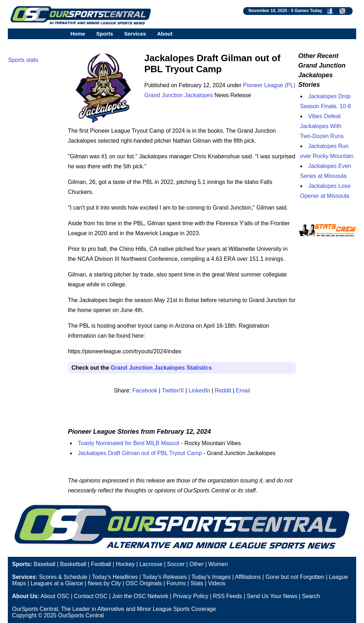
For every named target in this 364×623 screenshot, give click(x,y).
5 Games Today (306, 11)
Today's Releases (165, 577)
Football (101, 564)
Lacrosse (151, 564)
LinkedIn (200, 390)
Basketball (73, 564)
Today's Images (211, 577)
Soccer (176, 564)
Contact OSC (91, 596)
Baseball (44, 564)
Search (311, 596)
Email (243, 390)
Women (218, 564)
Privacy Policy (191, 596)
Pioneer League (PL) (269, 85)
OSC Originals (144, 583)
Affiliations (248, 577)
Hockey (125, 564)
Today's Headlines (115, 577)
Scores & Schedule (63, 577)
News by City (104, 583)
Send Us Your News (272, 596)
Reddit (223, 390)
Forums (176, 583)
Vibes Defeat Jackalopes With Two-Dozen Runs (322, 126)
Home (78, 34)
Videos (217, 583)
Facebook (145, 390)
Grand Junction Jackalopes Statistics (161, 368)
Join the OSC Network (140, 596)
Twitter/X (173, 390)
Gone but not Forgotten (295, 577)
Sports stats (23, 60)
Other (197, 564)
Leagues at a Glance (57, 583)
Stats (197, 583)
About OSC (55, 596)
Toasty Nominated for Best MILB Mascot (129, 443)
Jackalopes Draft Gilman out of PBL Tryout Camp (140, 453)
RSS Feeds (227, 596)
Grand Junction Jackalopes (179, 95)
